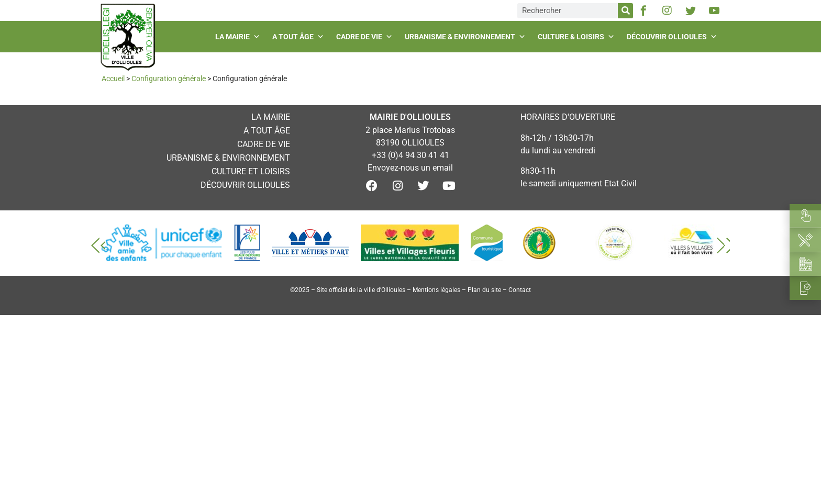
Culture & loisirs (578, 37)
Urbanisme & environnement (467, 37)
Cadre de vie (366, 37)
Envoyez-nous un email (410, 168)
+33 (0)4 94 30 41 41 (410, 155)
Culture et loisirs (251, 171)
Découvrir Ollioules (673, 37)
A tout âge (299, 37)
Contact (520, 290)
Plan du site (484, 290)
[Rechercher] (625, 11)
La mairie (239, 37)
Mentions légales (436, 290)
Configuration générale (169, 79)
